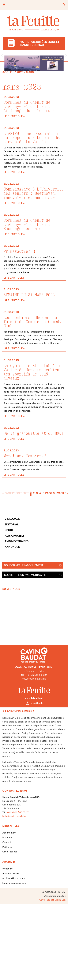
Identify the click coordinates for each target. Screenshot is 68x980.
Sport (9, 530)
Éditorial (12, 524)
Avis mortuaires (17, 541)
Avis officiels (15, 536)
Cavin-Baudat (10, 852)
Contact (7, 842)
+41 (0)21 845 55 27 (18, 812)
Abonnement (9, 833)
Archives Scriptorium (14, 878)
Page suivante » (57, 493)
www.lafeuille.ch (34, 698)
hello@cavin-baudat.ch (15, 816)
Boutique (7, 837)
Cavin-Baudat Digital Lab (52, 900)
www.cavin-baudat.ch (34, 679)
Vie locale (12, 519)
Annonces (12, 547)
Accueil (8, 72)
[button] (2, 56)
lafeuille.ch (36, 703)
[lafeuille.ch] (27, 703)
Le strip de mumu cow (14, 883)
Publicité (7, 847)
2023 (20, 72)
